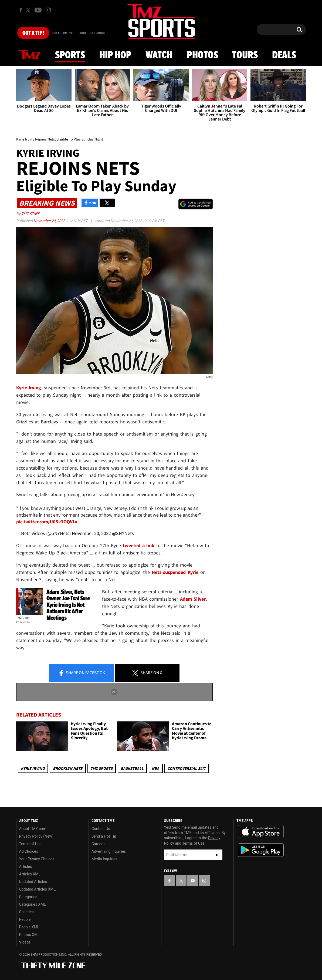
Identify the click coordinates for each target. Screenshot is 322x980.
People (25, 919)
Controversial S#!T (187, 768)
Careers (98, 844)
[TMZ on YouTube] (193, 881)
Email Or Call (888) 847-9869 (78, 34)
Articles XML (30, 874)
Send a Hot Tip (104, 836)
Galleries (26, 912)
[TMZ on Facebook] (21, 10)
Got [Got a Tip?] (33, 33)
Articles (26, 867)
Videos (25, 942)
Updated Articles (33, 882)
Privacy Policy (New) (36, 836)
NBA (155, 768)
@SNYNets (123, 533)
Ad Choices (29, 851)
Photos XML (29, 935)
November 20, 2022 (50, 221)
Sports (70, 55)
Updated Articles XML (37, 889)
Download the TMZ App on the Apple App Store (261, 832)
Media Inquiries (104, 859)
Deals (284, 55)
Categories (28, 897)
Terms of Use (30, 844)
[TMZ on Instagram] (48, 10)
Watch (159, 55)
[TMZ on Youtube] (38, 10)
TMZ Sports (101, 768)
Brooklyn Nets (68, 768)
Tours (245, 55)
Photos (202, 55)
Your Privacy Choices (37, 859)
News (30, 55)
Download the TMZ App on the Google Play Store (261, 850)
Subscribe (217, 855)
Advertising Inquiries (109, 851)
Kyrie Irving (33, 768)
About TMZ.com (33, 829)
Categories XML (33, 904)
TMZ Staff (30, 214)
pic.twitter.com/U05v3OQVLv (47, 522)
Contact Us (101, 829)
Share (82, 673)
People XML (29, 927)
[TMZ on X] (29, 10)
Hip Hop (115, 55)
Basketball (132, 768)
